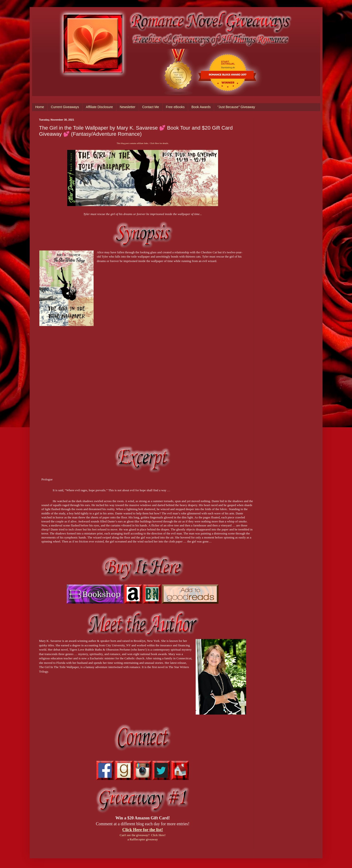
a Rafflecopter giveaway (143, 839)
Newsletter (128, 107)
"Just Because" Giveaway (236, 107)
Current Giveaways (65, 107)
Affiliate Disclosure (99, 107)
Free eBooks (175, 107)
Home (40, 107)
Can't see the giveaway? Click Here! (143, 835)
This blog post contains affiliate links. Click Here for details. (143, 143)
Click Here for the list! (143, 830)
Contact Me (151, 107)
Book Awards (201, 107)
